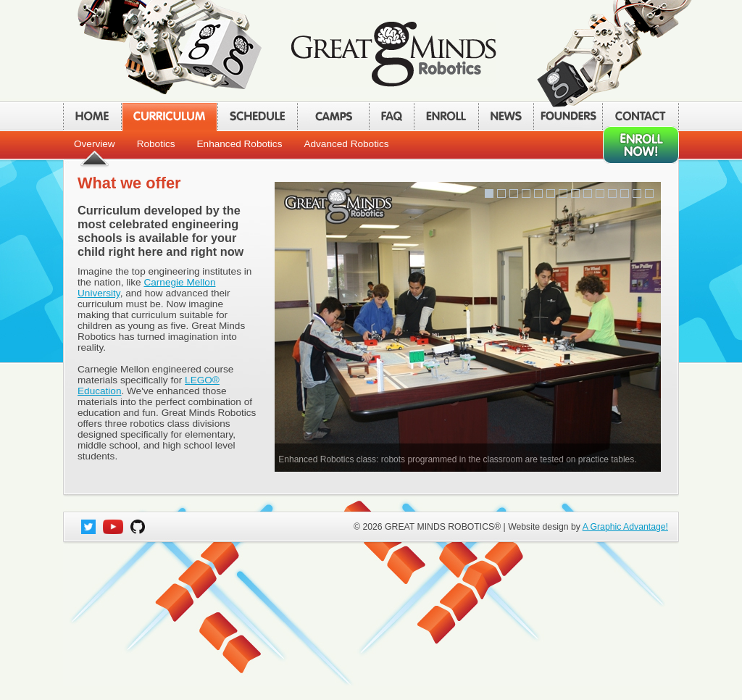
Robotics (156, 144)
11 (612, 193)
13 (637, 193)
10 (600, 193)
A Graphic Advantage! (625, 527)
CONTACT (641, 116)
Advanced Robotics (346, 144)
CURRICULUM (169, 116)
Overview (95, 144)
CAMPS (333, 116)
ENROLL (446, 116)
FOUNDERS (568, 116)
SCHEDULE (257, 116)
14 (649, 193)
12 (625, 193)
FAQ (391, 116)
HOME (92, 116)
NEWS (506, 116)
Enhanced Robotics (240, 144)
